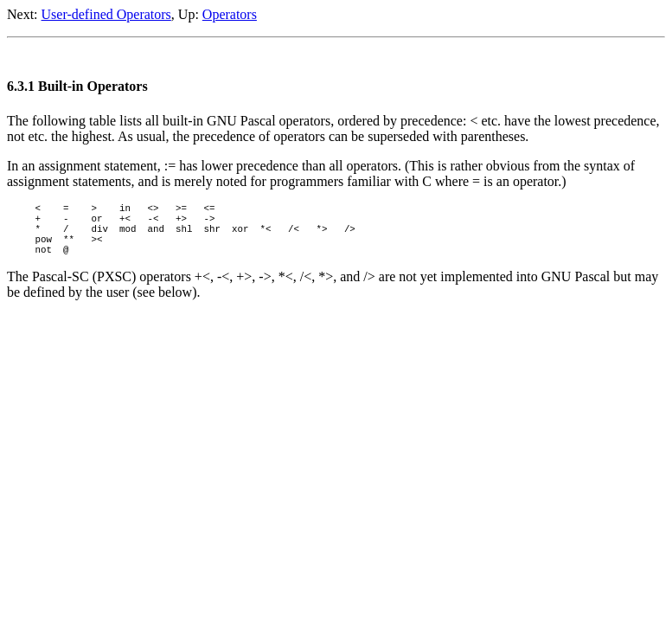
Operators (230, 14)
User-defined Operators (106, 14)
